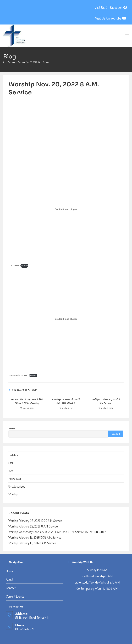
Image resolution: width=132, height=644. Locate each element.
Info (11, 471)
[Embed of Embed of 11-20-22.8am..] (66, 209)
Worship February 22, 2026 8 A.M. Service (33, 526)
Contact (11, 588)
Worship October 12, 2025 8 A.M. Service (105, 401)
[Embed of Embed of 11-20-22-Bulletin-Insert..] (66, 319)
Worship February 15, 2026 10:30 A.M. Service (35, 537)
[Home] (4, 62)
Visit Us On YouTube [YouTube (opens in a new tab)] (111, 18)
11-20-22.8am (14, 266)
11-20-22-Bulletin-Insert (18, 375)
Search (12, 428)
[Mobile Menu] (127, 33)
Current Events (15, 596)
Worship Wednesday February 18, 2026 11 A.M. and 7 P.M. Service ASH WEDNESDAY (57, 532)
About (10, 579)
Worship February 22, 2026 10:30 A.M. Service (35, 521)
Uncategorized (17, 486)
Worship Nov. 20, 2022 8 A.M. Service (34, 62)
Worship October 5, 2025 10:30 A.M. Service (66, 401)
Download (24, 266)
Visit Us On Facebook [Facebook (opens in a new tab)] (111, 7)
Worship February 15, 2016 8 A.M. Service (32, 543)
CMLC (12, 463)
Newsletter (15, 479)
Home (10, 571)
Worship (13, 494)
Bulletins (13, 455)
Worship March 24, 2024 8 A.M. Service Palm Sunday (27, 401)
